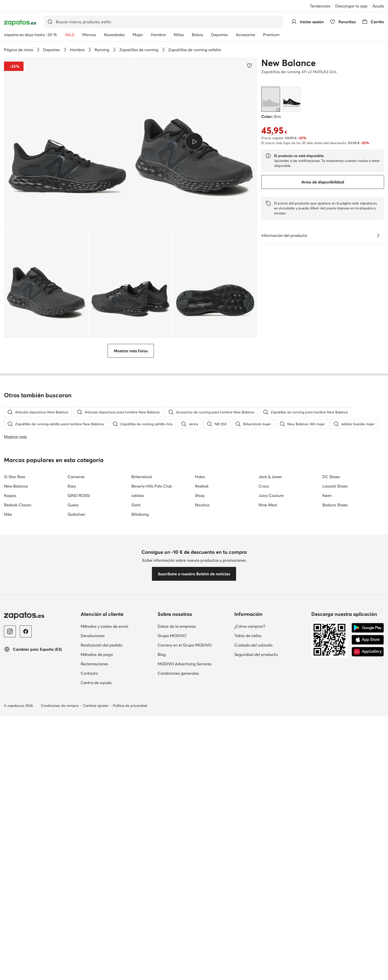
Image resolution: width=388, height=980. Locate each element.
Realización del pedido (101, 949)
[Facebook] (26, 935)
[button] (67, 142)
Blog (162, 958)
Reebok (202, 790)
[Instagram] (10, 935)
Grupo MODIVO (172, 940)
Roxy (72, 790)
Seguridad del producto (256, 958)
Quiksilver (76, 818)
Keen (327, 800)
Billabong (140, 818)
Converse (76, 781)
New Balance (289, 63)
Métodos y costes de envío (104, 930)
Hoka (200, 781)
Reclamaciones (94, 968)
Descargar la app (351, 6)
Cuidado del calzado (253, 949)
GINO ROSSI (79, 800)
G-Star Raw (15, 781)
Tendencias (320, 6)
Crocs (264, 790)
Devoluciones (93, 940)
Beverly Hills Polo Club (152, 790)
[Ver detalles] (378, 235)
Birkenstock (142, 781)
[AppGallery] (368, 956)
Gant (136, 809)
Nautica (202, 809)
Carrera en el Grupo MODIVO (185, 949)
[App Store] (368, 944)
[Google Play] (368, 932)
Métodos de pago (97, 958)
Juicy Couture (271, 800)
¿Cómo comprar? (250, 930)
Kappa (10, 800)
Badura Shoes (335, 809)
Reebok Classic (18, 809)
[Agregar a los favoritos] (249, 66)
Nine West (268, 809)
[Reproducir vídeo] (194, 142)
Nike (8, 818)
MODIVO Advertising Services (185, 968)
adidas (138, 800)
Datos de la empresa (177, 930)
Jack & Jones (270, 781)
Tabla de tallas (248, 940)
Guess (73, 809)
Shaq (200, 800)
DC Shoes (331, 781)
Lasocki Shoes (335, 790)
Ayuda (378, 6)
